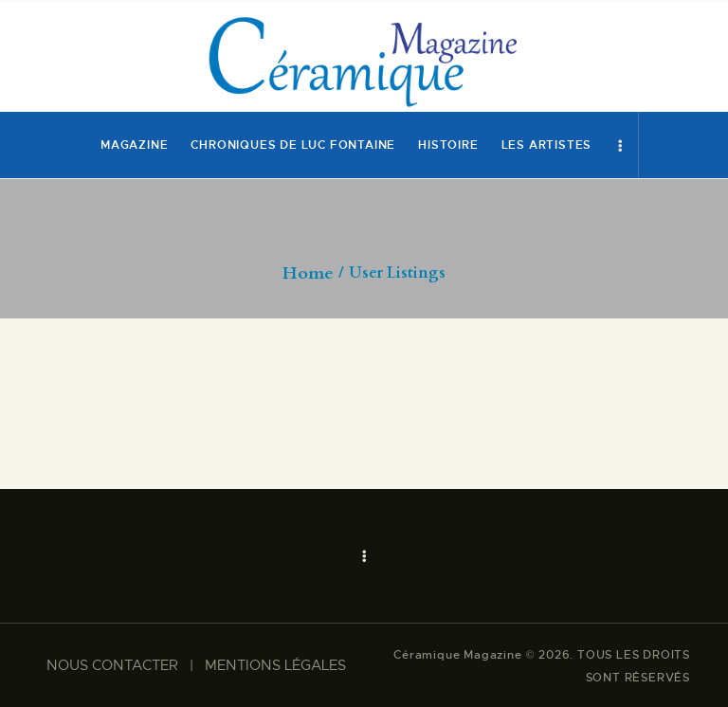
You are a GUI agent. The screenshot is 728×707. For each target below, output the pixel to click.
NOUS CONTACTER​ (112, 665)
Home (308, 274)
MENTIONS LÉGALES (275, 665)
